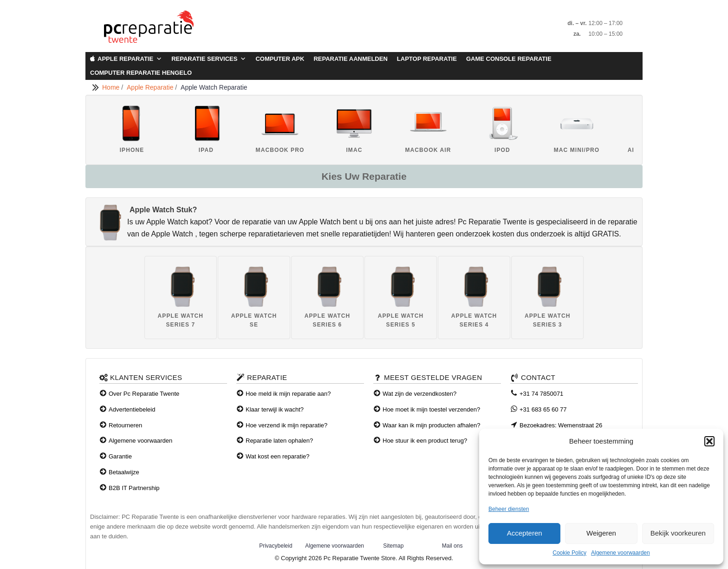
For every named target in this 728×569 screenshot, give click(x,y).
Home (112, 87)
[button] (709, 441)
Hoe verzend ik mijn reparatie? (286, 425)
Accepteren (525, 533)
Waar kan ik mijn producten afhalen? (432, 425)
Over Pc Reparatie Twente (144, 394)
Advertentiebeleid (132, 409)
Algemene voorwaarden (621, 553)
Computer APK (280, 59)
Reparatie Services (209, 59)
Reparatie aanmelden (350, 59)
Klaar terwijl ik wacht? (275, 409)
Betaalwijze (124, 472)
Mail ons (452, 546)
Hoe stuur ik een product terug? (425, 441)
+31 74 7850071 (541, 394)
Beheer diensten (509, 509)
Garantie (120, 456)
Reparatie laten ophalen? (279, 441)
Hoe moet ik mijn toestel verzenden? (431, 409)
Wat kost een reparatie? (278, 456)
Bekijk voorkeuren (678, 533)
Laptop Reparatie (427, 59)
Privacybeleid (276, 546)
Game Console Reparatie (509, 59)
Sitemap (393, 546)
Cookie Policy (569, 553)
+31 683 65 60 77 (543, 409)
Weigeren (601, 533)
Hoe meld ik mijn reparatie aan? (288, 394)
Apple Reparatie (130, 59)
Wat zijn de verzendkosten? (419, 394)
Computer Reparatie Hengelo (141, 73)
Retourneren (125, 425)
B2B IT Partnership (134, 488)
